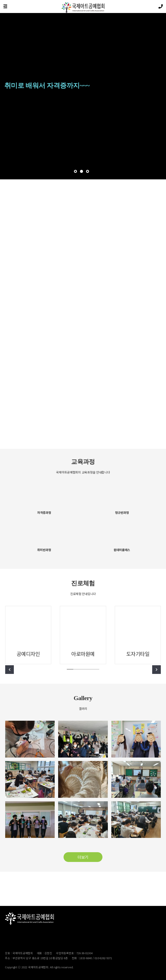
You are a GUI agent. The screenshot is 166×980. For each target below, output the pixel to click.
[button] (75, 171)
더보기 (83, 857)
